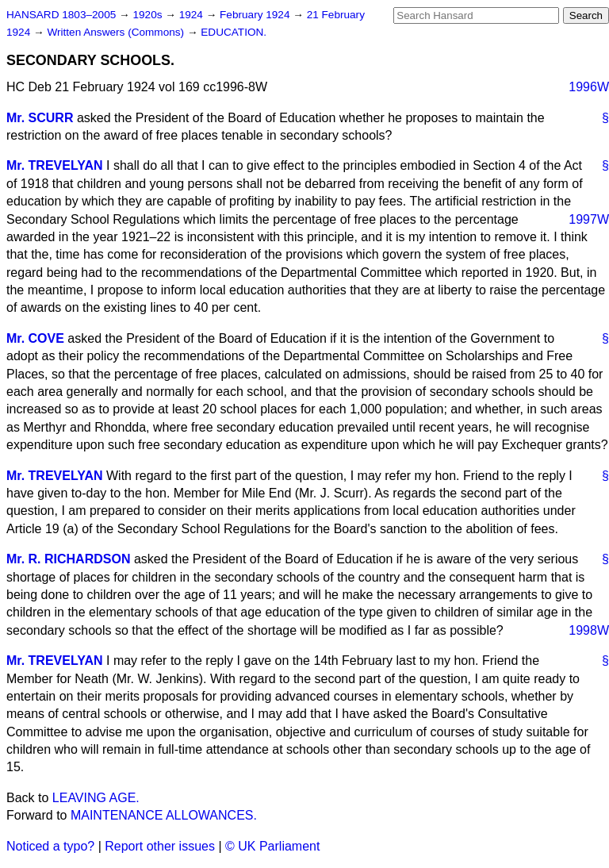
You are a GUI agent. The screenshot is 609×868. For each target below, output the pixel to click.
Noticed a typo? (50, 846)
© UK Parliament (272, 846)
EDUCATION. (234, 32)
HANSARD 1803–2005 (61, 15)
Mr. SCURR (40, 118)
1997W (589, 219)
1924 (193, 15)
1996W (589, 87)
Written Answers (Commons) (117, 32)
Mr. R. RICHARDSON (68, 559)
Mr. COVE (35, 338)
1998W (589, 630)
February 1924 (256, 15)
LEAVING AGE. (96, 798)
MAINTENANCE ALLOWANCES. (164, 815)
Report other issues (160, 846)
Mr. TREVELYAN (55, 165)
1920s (149, 15)
